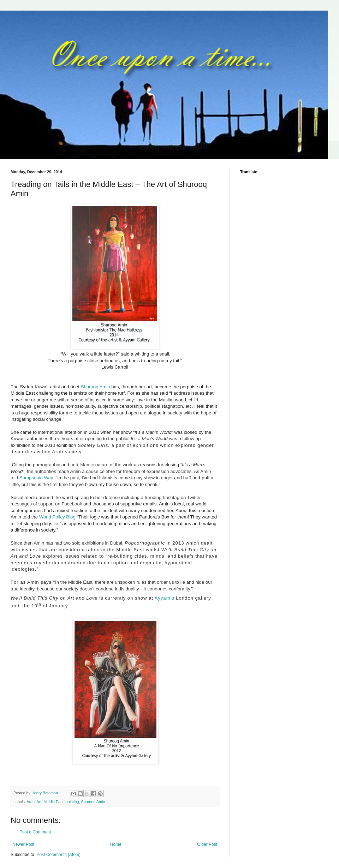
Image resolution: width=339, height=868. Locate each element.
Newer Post (23, 844)
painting (72, 802)
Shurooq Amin (96, 387)
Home (116, 844)
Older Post (207, 844)
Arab (31, 802)
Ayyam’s (165, 598)
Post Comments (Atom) (58, 855)
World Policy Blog (57, 517)
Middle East (53, 802)
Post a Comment (35, 832)
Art (39, 802)
